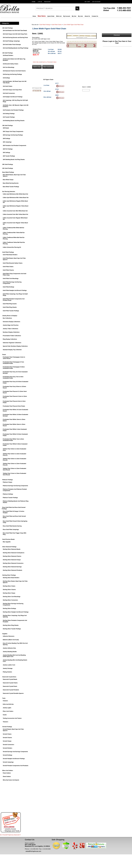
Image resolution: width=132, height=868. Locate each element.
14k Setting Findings (9, 114)
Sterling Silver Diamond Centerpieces (14, 553)
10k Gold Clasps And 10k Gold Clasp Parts (15, 34)
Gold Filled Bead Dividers (10, 255)
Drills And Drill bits (8, 704)
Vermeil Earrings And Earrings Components (15, 752)
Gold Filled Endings (8, 287)
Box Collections (7, 318)
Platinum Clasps (7, 482)
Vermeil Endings (7, 755)
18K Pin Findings (8, 149)
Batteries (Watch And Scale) (11, 640)
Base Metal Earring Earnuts (11, 183)
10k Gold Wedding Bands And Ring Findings (16, 48)
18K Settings (6, 153)
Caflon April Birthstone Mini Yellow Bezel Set (16, 198)
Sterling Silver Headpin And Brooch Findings (16, 612)
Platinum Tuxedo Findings (10, 498)
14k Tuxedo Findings (9, 117)
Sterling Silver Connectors (10, 600)
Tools (4, 698)
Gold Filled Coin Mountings (11, 279)
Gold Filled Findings (8, 252)
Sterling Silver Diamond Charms (12, 556)
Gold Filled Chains (8, 267)
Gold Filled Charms (8, 270)
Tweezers (5, 722)
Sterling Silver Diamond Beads (12, 549)
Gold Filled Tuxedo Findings (11, 311)
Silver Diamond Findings (9, 547)
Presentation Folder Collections (12, 336)
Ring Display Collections (10, 339)
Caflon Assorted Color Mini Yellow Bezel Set (15, 214)
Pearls (4, 355)
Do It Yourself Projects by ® (10, 835)
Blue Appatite (7, 542)
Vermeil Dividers (7, 748)
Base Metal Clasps (8, 180)
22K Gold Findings (8, 168)
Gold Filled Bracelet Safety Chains (13, 263)
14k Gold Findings (8, 53)
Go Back (54, 62)
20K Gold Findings (8, 164)
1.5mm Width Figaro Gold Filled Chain (73, 25)
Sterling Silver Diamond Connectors (13, 563)
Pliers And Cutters (8, 711)
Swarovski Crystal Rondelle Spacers (13, 693)
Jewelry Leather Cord (9, 665)
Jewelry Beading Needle (10, 652)
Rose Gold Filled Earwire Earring (12, 526)
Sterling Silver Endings (9, 608)
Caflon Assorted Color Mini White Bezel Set (15, 211)
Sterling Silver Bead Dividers (11, 578)
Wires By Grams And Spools (11, 780)
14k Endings (6, 78)
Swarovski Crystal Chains (10, 683)
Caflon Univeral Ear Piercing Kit (12, 247)
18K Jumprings (7, 142)
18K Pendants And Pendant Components (15, 146)
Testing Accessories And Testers (12, 718)
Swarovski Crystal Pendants (11, 690)
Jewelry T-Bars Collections (10, 329)
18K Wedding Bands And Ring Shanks (14, 160)
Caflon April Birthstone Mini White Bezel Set (15, 194)
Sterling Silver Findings (9, 575)
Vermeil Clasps (7, 741)
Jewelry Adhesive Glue (9, 648)
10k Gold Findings (8, 28)
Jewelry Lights (7, 708)
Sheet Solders (7, 777)
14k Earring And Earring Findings (12, 74)
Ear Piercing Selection (9, 192)
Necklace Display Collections (11, 332)
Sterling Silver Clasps (9, 593)
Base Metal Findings (8, 172)
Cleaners (5, 701)
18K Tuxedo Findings (9, 156)
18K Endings (6, 139)
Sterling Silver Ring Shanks (11, 625)
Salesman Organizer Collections (12, 343)
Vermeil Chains (7, 734)
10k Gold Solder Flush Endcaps (12, 45)
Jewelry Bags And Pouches (11, 325)
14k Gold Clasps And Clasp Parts (12, 90)
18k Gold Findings (8, 126)
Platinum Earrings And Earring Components (15, 486)
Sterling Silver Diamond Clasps (12, 560)
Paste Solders (7, 773)
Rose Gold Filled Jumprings (11, 530)
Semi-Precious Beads (8, 539)
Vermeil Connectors (8, 745)
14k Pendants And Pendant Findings (13, 110)
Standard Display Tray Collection (12, 350)
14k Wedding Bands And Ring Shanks (14, 121)
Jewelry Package (8, 668)
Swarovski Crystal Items (9, 677)
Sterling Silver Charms (9, 590)
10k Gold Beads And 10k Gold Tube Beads (15, 31)
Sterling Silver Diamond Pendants (12, 570)
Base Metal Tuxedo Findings (11, 187)
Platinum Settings (8, 494)
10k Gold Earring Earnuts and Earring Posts (15, 38)
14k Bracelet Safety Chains (10, 64)
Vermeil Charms (7, 738)
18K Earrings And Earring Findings (13, 135)
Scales (5, 715)
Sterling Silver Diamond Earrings (12, 567)
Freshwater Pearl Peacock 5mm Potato (14, 406)
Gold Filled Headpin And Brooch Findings (15, 290)
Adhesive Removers (9, 636)
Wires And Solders (8, 771)
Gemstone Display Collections (11, 322)
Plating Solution (7, 672)
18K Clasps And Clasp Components (13, 132)
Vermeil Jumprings (8, 762)
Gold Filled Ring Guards (10, 304)
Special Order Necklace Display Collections (15, 346)
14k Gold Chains (8, 86)
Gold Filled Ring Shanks (10, 307)
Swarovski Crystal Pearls (10, 686)
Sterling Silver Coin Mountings (12, 597)
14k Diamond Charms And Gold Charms (14, 71)
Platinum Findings (8, 480)
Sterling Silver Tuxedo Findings (12, 629)
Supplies (5, 634)
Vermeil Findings (7, 727)
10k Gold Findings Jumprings (11, 41)
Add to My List (37, 62)
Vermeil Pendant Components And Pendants (16, 766)
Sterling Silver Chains (9, 586)
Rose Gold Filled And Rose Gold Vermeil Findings (14, 508)
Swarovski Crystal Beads (10, 679)
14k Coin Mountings (9, 67)
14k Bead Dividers (8, 55)
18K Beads (6, 128)
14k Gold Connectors (9, 93)
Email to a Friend (46, 62)
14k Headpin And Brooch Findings (13, 97)
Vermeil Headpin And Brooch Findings (14, 759)
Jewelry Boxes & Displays (10, 316)
